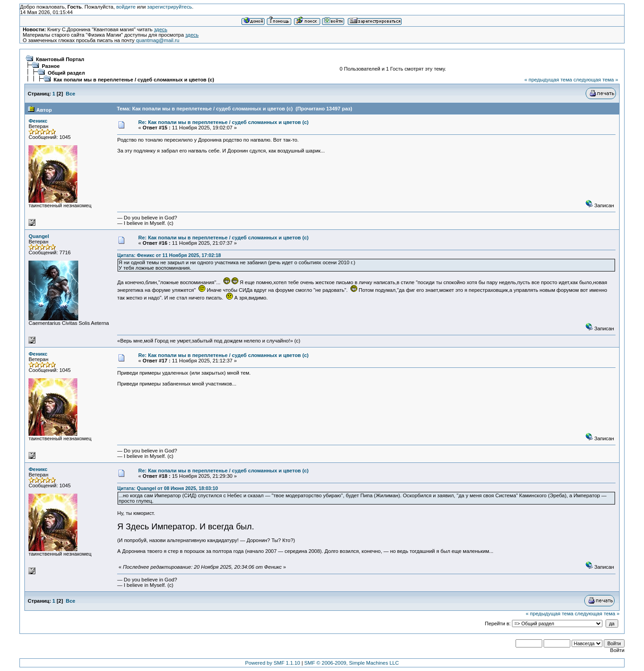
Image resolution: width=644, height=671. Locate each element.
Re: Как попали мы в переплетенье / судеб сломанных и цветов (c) (223, 122)
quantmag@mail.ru (158, 40)
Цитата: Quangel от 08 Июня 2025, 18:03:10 (168, 488)
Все (70, 94)
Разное (51, 66)
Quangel (39, 236)
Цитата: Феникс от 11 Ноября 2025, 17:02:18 (169, 255)
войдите (126, 7)
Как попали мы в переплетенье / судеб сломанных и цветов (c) (134, 80)
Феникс (38, 121)
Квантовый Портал (60, 59)
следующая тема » (596, 80)
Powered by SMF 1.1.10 (273, 663)
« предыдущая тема (548, 80)
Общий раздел (66, 73)
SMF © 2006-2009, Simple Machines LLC (352, 663)
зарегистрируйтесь (169, 7)
